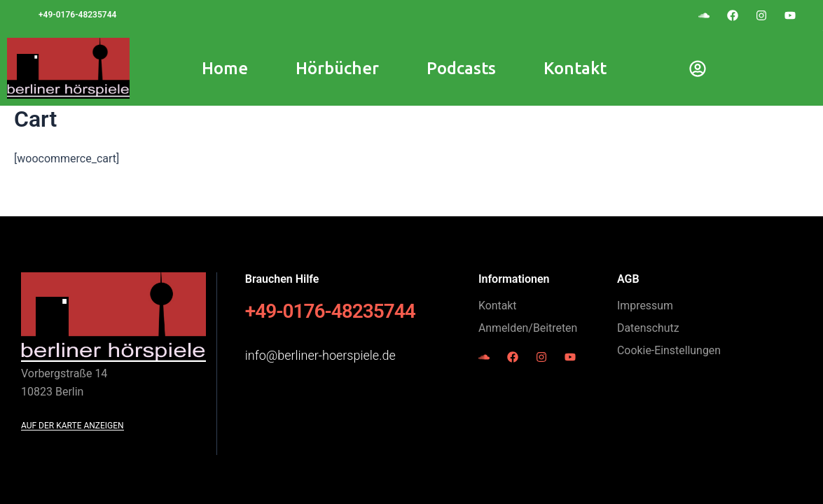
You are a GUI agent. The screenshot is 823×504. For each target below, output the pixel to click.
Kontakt (575, 68)
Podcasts (461, 68)
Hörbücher (337, 68)
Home (225, 68)
